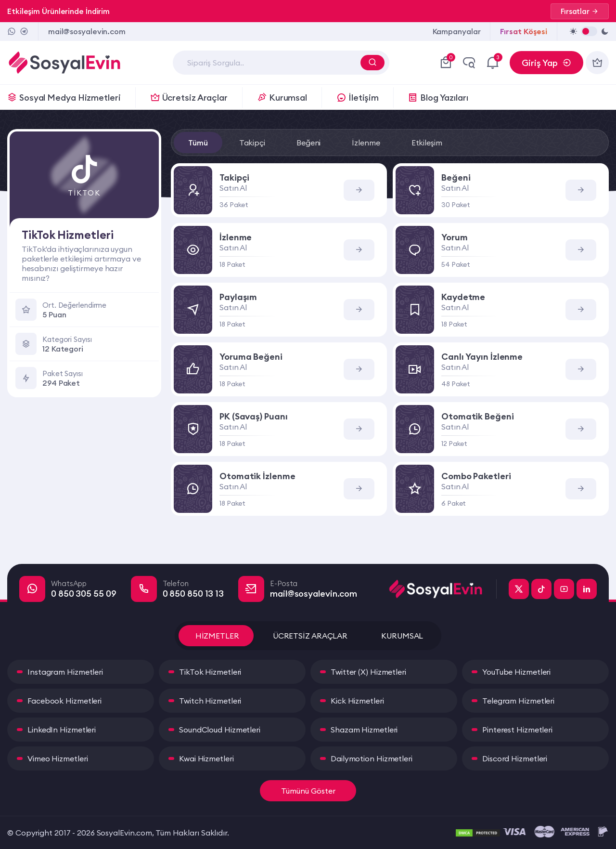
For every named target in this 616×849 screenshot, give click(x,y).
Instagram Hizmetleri (65, 672)
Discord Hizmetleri (515, 758)
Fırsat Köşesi (524, 31)
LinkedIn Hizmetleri (62, 730)
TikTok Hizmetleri (210, 672)
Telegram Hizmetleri (518, 701)
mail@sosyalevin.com (87, 31)
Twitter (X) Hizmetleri (368, 672)
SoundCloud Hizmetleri (220, 730)
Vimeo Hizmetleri (58, 758)
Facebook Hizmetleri (64, 701)
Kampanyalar (457, 31)
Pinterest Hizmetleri (517, 730)
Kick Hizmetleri (357, 701)
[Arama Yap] (372, 63)
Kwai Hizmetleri (206, 758)
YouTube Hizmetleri (516, 672)
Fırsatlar (580, 11)
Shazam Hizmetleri (364, 730)
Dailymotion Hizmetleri (372, 758)
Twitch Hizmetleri (210, 701)
